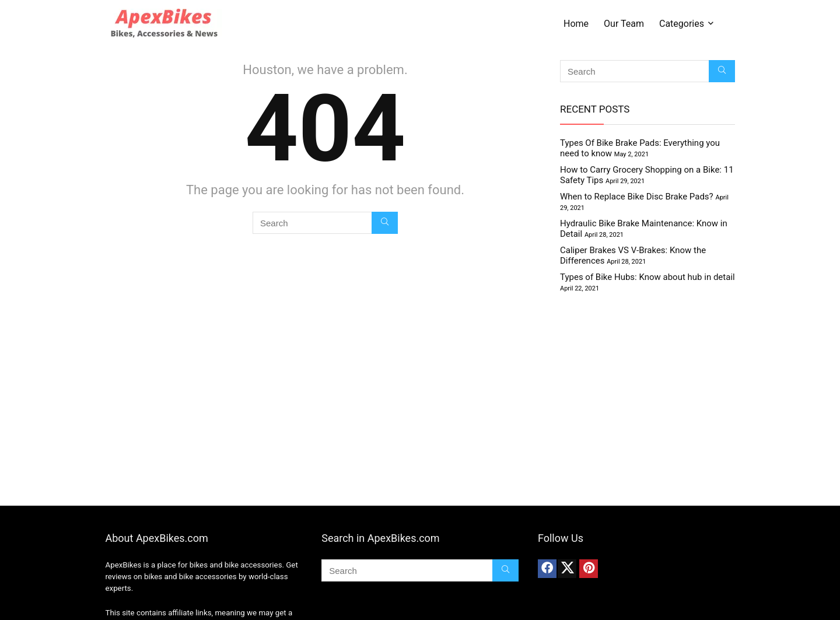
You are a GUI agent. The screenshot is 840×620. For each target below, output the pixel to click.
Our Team (624, 24)
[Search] (385, 223)
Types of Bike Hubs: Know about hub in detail (647, 277)
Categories (682, 24)
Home (576, 24)
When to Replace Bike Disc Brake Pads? (637, 197)
